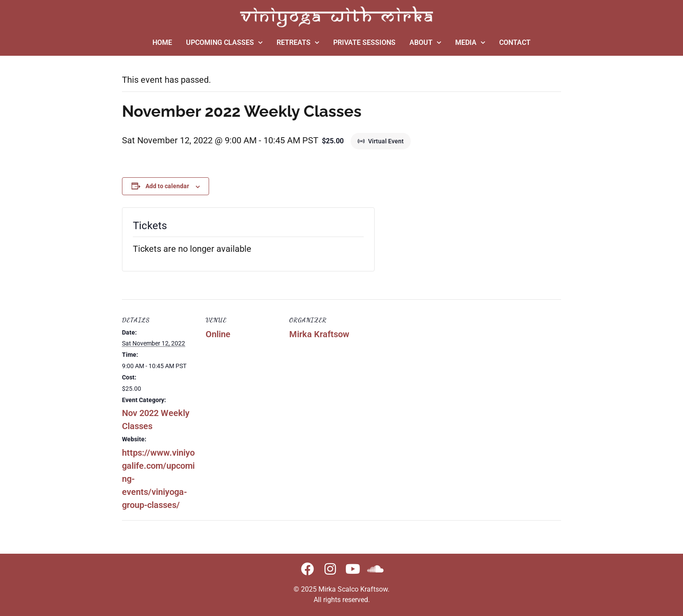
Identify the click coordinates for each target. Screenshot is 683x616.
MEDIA (470, 42)
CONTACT (515, 42)
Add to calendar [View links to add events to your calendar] (167, 186)
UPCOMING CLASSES (224, 42)
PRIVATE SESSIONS (364, 42)
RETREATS (298, 42)
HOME (162, 42)
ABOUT (425, 42)
